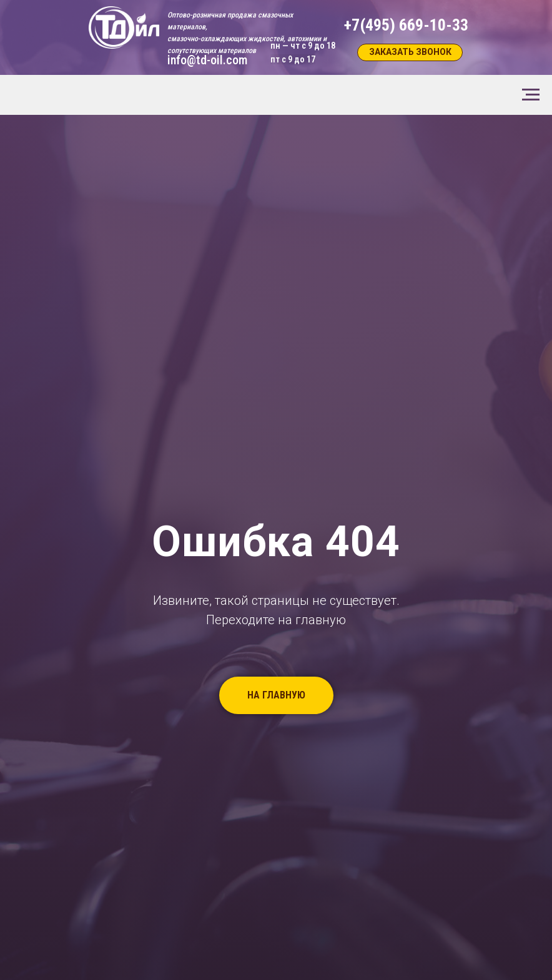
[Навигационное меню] (531, 95)
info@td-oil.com (207, 60)
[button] (410, 52)
